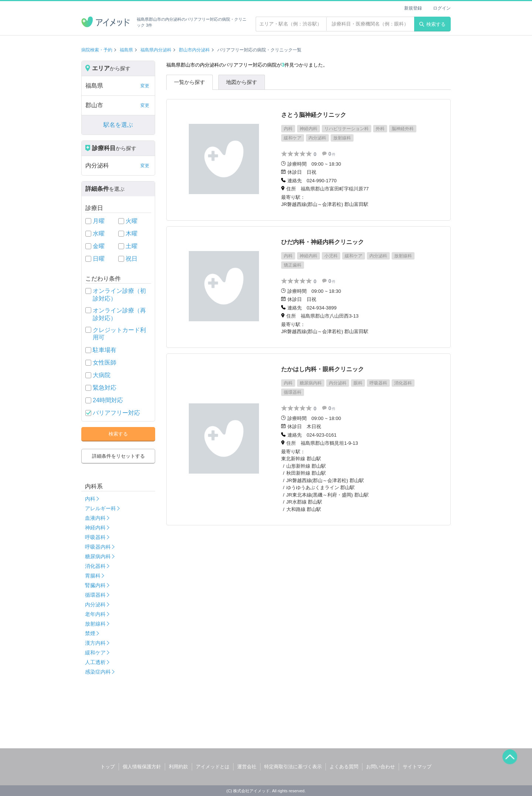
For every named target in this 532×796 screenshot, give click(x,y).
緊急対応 (105, 388)
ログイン (442, 8)
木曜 (132, 233)
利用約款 (178, 767)
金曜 (99, 246)
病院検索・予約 (97, 50)
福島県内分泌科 (156, 50)
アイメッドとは (213, 767)
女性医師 (105, 363)
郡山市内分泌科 (194, 50)
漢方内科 (95, 643)
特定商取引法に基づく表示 (293, 767)
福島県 (126, 50)
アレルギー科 (100, 508)
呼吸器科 (95, 537)
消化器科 (95, 566)
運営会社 (247, 767)
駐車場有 (105, 350)
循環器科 (95, 595)
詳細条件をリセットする (118, 456)
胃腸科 (93, 576)
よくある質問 (344, 767)
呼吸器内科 (98, 547)
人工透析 (95, 662)
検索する (432, 24)
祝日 (132, 259)
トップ (108, 767)
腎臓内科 (95, 585)
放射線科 (95, 624)
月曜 (99, 221)
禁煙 (90, 633)
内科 (90, 499)
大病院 (102, 375)
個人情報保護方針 (142, 767)
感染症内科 (98, 672)
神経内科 (95, 528)
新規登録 (413, 8)
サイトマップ (417, 767)
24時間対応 (108, 400)
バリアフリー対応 (116, 413)
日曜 (99, 259)
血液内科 (95, 518)
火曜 (132, 221)
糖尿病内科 (98, 556)
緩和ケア (95, 653)
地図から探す (242, 82)
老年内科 (95, 614)
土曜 (132, 246)
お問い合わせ (381, 767)
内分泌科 (95, 604)
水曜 (99, 233)
